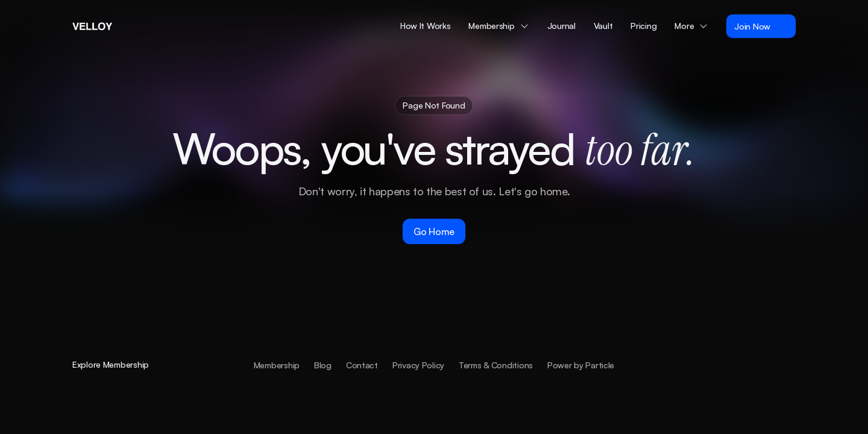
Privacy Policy (418, 364)
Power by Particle (581, 364)
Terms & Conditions (496, 364)
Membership (277, 364)
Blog (323, 364)
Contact (362, 364)
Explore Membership (111, 364)
